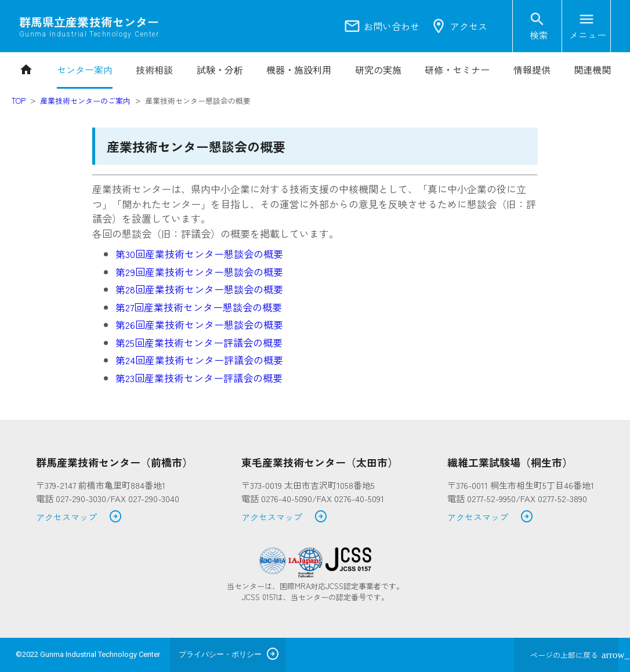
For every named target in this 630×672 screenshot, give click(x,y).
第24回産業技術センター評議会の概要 (199, 360)
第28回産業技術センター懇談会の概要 (199, 289)
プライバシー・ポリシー (220, 654)
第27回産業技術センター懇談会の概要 (199, 307)
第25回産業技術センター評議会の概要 (199, 342)
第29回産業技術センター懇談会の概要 (199, 272)
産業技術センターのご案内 (85, 101)
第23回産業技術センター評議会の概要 (199, 378)
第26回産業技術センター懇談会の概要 (199, 324)
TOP (19, 101)
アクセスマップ (79, 517)
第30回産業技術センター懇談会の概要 (199, 254)
